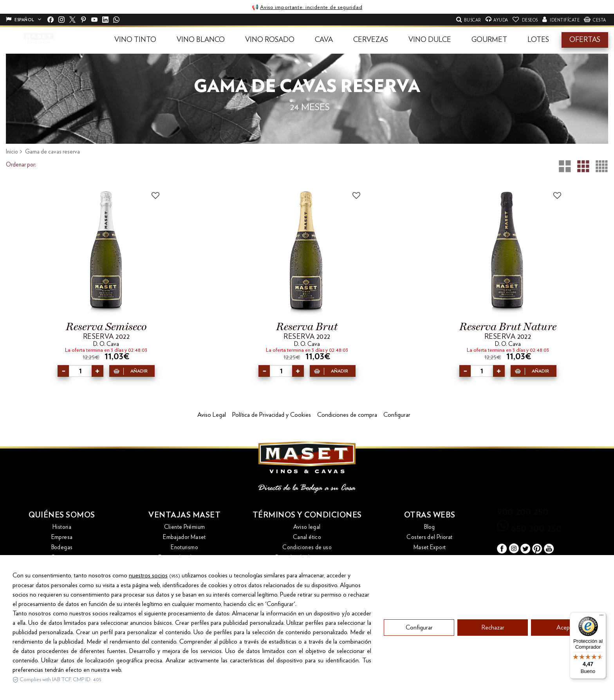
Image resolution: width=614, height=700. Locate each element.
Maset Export (430, 547)
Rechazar (493, 661)
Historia (62, 527)
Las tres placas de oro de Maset (184, 568)
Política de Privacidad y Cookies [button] (272, 415)
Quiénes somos (62, 515)
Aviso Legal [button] (212, 415)
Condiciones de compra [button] (347, 415)
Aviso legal (307, 527)
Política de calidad (307, 568)
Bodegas (62, 547)
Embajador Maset (184, 537)
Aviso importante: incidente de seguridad (311, 7)
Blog (430, 527)
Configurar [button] (397, 415)
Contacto (62, 558)
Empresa (62, 537)
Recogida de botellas (185, 578)
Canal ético (307, 537)
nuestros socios (148, 609)
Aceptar (566, 661)
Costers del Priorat (429, 537)
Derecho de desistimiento (307, 558)
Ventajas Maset (184, 515)
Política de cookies (307, 578)
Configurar (419, 661)
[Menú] (601, 617)
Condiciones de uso (307, 547)
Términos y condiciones (307, 515)
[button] (135, 40)
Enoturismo (184, 547)
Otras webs (430, 515)
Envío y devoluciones (184, 558)
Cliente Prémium (185, 527)
